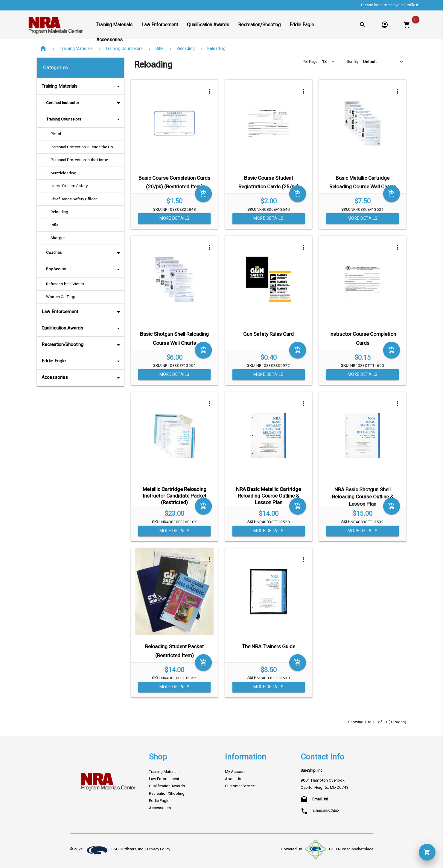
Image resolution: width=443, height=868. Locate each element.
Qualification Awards (82, 328)
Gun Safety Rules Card (268, 334)
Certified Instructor (84, 103)
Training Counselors (124, 49)
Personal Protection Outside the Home (85, 147)
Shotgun (58, 238)
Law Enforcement (82, 312)
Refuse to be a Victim (65, 284)
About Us (233, 779)
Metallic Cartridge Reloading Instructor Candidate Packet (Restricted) (175, 496)
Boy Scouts (84, 269)
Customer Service (240, 786)
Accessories (82, 378)
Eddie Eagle (82, 361)
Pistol (56, 134)
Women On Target (62, 297)
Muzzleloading (63, 173)
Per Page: (310, 62)
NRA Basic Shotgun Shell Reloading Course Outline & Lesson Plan (363, 497)
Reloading (186, 49)
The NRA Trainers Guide (269, 647)
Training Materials (76, 49)
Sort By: (353, 62)
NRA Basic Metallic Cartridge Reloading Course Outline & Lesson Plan (268, 496)
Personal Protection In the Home (79, 160)
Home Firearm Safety (69, 186)
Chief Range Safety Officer (74, 199)
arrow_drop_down (110, 86)
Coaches (84, 253)
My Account (235, 772)
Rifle (160, 49)
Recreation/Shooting (82, 345)
